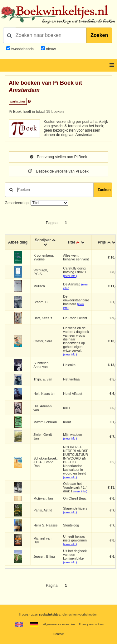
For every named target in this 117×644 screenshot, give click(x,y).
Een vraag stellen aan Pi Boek (58, 157)
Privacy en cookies (91, 624)
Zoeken (99, 35)
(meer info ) (70, 276)
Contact (58, 634)
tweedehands (22, 49)
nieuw (50, 49)
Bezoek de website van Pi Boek (58, 171)
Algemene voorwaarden (59, 624)
